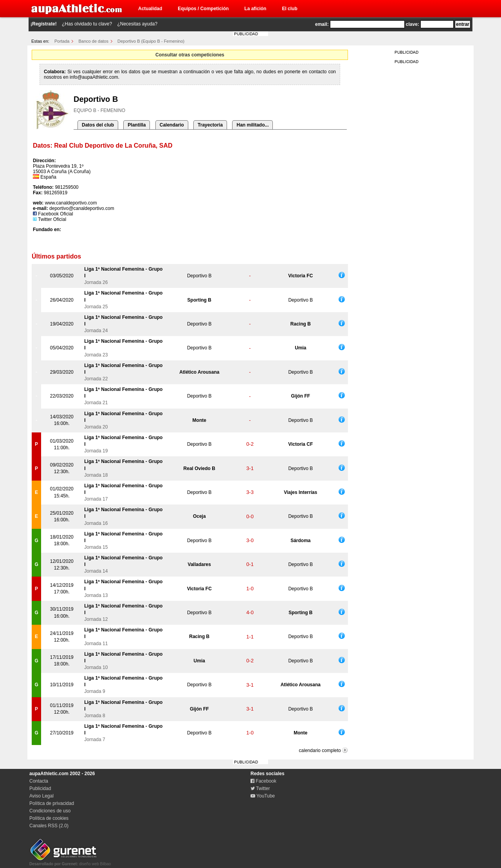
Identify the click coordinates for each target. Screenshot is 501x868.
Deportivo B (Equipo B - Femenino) (151, 41)
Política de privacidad (52, 803)
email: (322, 24)
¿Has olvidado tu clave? (87, 24)
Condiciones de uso (50, 811)
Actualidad (150, 9)
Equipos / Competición (203, 9)
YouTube (263, 796)
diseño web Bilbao (70, 862)
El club (289, 9)
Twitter (260, 788)
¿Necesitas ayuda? (137, 24)
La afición (255, 9)
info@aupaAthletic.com (94, 77)
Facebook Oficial (53, 214)
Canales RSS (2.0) (49, 826)
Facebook (263, 781)
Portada (62, 41)
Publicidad (40, 788)
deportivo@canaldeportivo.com (82, 208)
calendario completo (320, 750)
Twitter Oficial (50, 219)
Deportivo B (199, 276)
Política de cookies (49, 818)
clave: (413, 24)
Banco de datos (94, 41)
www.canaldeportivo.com (71, 203)
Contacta (39, 781)
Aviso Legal (41, 796)
